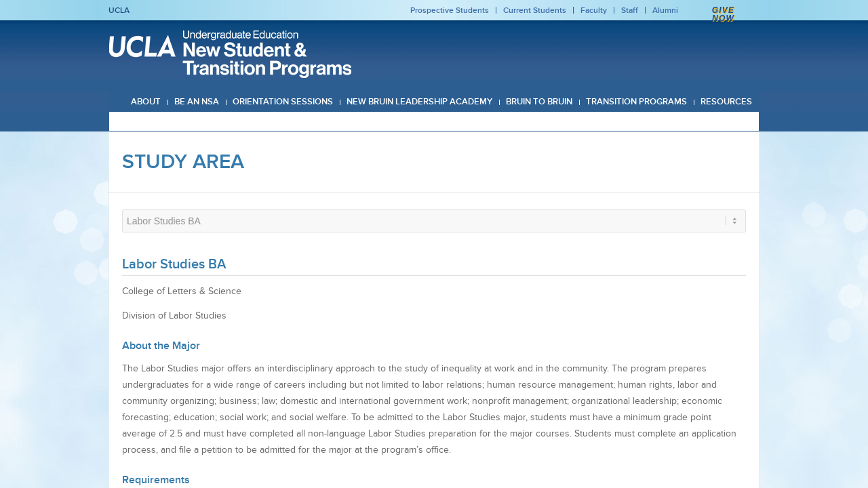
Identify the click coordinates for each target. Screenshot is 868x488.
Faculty (594, 10)
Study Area (183, 161)
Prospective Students (450, 10)
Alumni (665, 10)
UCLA (119, 10)
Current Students (535, 10)
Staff (630, 10)
